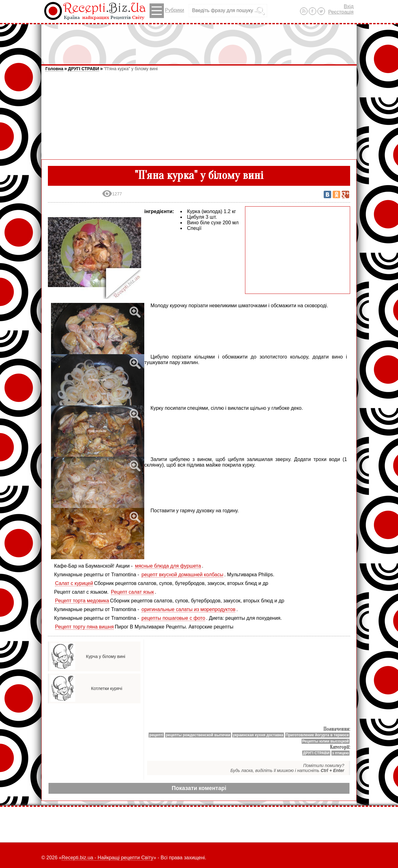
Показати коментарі (199, 788)
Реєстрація (341, 12)
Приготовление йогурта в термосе (317, 735)
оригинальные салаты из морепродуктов (188, 609)
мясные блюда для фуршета (168, 566)
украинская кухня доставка (258, 735)
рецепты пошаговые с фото (173, 618)
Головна (54, 69)
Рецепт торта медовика (82, 601)
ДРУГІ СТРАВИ (83, 69)
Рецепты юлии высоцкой (326, 741)
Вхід (349, 6)
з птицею (340, 753)
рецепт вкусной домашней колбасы (182, 575)
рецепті (156, 735)
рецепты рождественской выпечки (198, 735)
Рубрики (167, 11)
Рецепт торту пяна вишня (84, 627)
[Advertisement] (199, 41)
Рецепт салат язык (132, 592)
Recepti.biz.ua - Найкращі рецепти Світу (107, 858)
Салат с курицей (74, 583)
